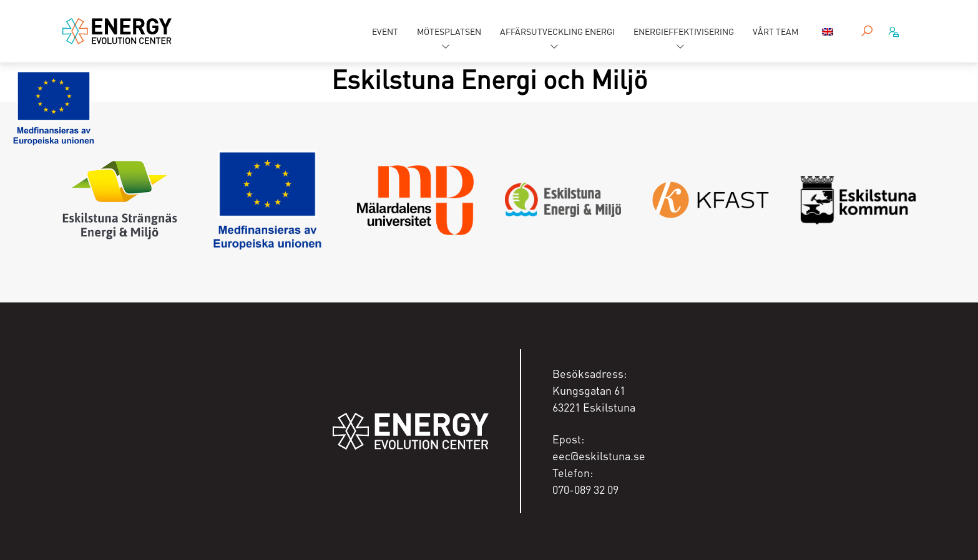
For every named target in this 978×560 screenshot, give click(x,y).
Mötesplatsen (449, 31)
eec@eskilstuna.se (599, 456)
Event (385, 31)
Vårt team (775, 31)
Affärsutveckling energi (557, 31)
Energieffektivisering (684, 31)
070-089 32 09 (585, 489)
